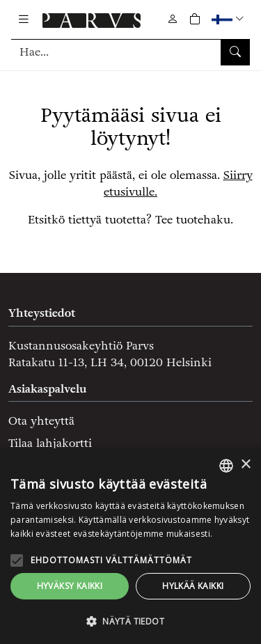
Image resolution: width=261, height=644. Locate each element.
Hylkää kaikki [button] (193, 586)
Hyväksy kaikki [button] (70, 586)
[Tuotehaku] (130, 52)
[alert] (130, 546)
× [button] (245, 465)
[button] (229, 19)
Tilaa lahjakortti (50, 443)
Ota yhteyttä (41, 421)
